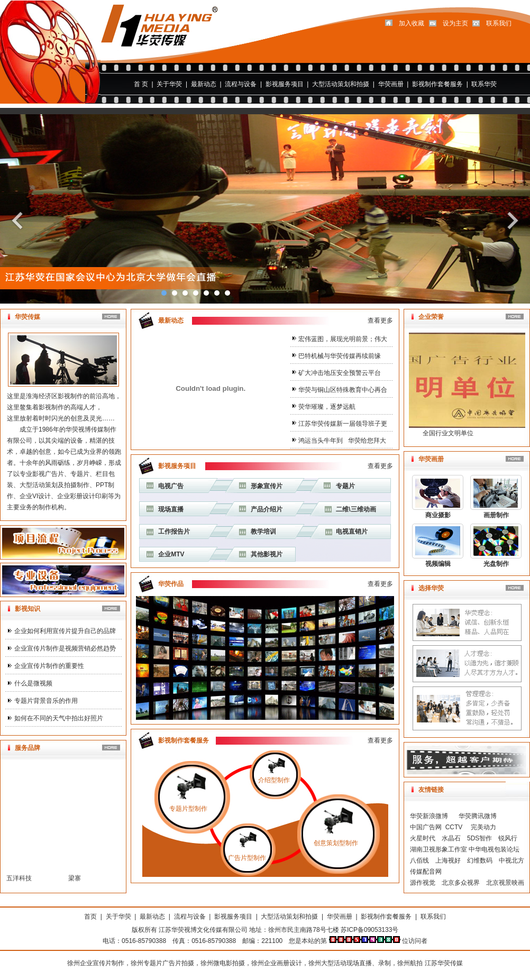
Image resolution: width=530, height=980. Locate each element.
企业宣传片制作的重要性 (49, 666)
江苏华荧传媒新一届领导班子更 (343, 424)
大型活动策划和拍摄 (341, 84)
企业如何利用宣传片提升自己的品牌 (65, 631)
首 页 (141, 84)
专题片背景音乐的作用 (46, 701)
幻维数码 (480, 860)
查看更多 (380, 320)
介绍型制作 (274, 780)
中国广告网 (426, 827)
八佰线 (419, 860)
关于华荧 (169, 84)
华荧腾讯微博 (476, 816)
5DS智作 (479, 838)
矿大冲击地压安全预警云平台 (340, 373)
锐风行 (508, 838)
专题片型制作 (188, 809)
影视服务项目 (285, 84)
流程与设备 (241, 84)
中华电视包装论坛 (494, 849)
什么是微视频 (33, 683)
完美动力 (483, 827)
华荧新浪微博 (430, 816)
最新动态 (204, 84)
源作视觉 (423, 883)
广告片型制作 (247, 858)
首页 (90, 917)
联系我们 (433, 917)
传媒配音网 (426, 872)
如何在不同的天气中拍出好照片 (59, 718)
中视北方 (511, 860)
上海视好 (448, 860)
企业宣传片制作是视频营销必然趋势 (65, 648)
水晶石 (451, 838)
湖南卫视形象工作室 (438, 849)
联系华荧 (484, 84)
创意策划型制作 (336, 843)
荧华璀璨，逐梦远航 (327, 407)
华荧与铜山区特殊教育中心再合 (343, 390)
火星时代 (423, 838)
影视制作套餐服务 (437, 84)
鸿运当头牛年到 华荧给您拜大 (342, 441)
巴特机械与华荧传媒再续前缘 (340, 356)
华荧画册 (391, 84)
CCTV (454, 827)
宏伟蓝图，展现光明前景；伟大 (343, 339)
